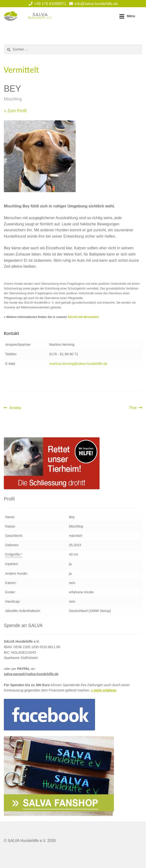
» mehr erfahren (104, 690)
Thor (135, 408)
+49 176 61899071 (47, 4)
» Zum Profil (15, 111)
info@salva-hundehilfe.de (93, 4)
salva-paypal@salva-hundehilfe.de (31, 674)
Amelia (15, 408)
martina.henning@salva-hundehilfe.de (78, 364)
